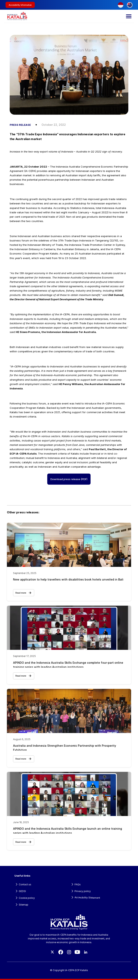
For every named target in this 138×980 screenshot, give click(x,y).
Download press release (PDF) (69, 479)
